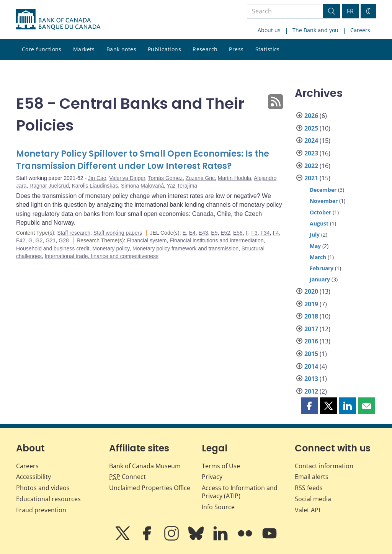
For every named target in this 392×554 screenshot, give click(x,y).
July (315, 235)
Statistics (268, 49)
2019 (311, 304)
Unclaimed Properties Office (150, 488)
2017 (311, 329)
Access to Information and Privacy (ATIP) (240, 492)
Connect (127, 477)
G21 (51, 240)
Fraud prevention (41, 510)
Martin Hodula (234, 178)
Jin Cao (97, 178)
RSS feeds (309, 488)
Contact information (324, 466)
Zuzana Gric (200, 178)
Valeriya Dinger (127, 178)
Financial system (147, 240)
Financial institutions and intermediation (216, 240)
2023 (311, 153)
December (323, 190)
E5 (214, 233)
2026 (311, 116)
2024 (311, 141)
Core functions (42, 49)
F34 (265, 233)
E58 (238, 233)
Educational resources (48, 499)
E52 (225, 233)
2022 (311, 166)
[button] (309, 406)
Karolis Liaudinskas (95, 186)
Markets (84, 49)
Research (205, 49)
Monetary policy (111, 248)
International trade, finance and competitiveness (102, 256)
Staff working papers (118, 233)
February (322, 268)
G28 (64, 240)
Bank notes (121, 49)
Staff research (74, 233)
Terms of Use (221, 466)
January (320, 279)
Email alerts (312, 477)
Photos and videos (43, 488)
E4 (192, 233)
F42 (21, 240)
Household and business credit (53, 248)
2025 (311, 128)
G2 (39, 240)
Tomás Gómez (165, 178)
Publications (164, 49)
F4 (276, 233)
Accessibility (33, 477)
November (324, 201)
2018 (311, 316)
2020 (311, 291)
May (315, 246)
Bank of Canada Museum (145, 466)
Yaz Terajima (182, 186)
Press (236, 49)
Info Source (218, 507)
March (318, 257)
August (319, 223)
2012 (311, 391)
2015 (311, 354)
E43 (203, 233)
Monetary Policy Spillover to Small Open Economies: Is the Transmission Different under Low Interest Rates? (143, 160)
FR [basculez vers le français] (350, 11)
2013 (311, 379)
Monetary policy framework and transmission (185, 248)
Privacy (212, 477)
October (320, 212)
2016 (311, 341)
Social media (313, 499)
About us (269, 30)
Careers (360, 30)
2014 (311, 366)
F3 (254, 233)
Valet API (307, 510)
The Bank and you (315, 30)
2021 (311, 178)
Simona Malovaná (142, 186)
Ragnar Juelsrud (49, 186)
